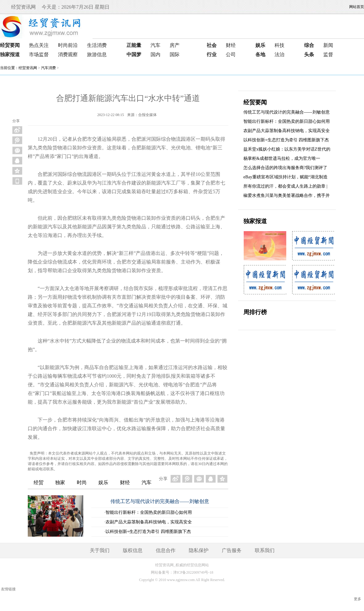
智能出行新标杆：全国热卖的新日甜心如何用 (149, 512)
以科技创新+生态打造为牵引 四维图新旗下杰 (148, 532)
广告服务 (232, 550)
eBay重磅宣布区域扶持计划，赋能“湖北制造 (285, 177)
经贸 (39, 482)
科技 (279, 45)
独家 (60, 482)
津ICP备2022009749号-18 (193, 572)
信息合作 (166, 550)
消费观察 (68, 54)
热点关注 (39, 45)
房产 (175, 45)
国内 (155, 54)
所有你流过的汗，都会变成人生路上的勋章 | (285, 186)
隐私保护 (199, 550)
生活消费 (97, 45)
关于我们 (100, 550)
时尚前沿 (68, 45)
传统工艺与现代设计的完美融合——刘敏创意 (160, 501)
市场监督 (39, 54)
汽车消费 (48, 68)
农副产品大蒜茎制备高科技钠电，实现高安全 (149, 522)
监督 (328, 54)
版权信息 (133, 550)
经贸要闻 (255, 102)
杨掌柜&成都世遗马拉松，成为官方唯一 (282, 158)
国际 (175, 54)
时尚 (82, 482)
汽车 (155, 45)
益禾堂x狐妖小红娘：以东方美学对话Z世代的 (287, 149)
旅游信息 (97, 54)
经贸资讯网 (28, 68)
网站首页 (357, 7)
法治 (279, 54)
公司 (231, 54)
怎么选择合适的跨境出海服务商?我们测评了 (285, 168)
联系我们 (265, 550)
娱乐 (103, 482)
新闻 (328, 45)
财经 (231, 45)
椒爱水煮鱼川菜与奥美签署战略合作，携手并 (287, 195)
